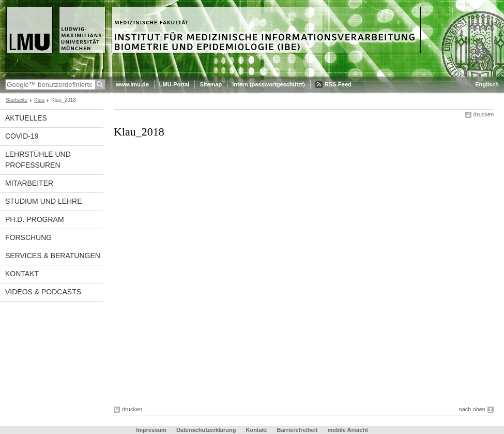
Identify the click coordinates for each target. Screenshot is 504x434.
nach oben (472, 409)
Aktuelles (26, 118)
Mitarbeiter (29, 183)
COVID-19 (22, 136)
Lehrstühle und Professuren (38, 160)
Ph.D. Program (35, 219)
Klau (39, 100)
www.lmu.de (132, 84)
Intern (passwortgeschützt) (269, 84)
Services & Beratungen (53, 256)
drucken (484, 114)
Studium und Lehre (44, 201)
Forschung (28, 237)
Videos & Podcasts (43, 292)
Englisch (487, 84)
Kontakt (22, 274)
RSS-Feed (338, 84)
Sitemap (211, 84)
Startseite (17, 100)
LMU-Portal (174, 84)
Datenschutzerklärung (206, 430)
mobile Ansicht (347, 430)
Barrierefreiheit (298, 430)
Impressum (151, 430)
